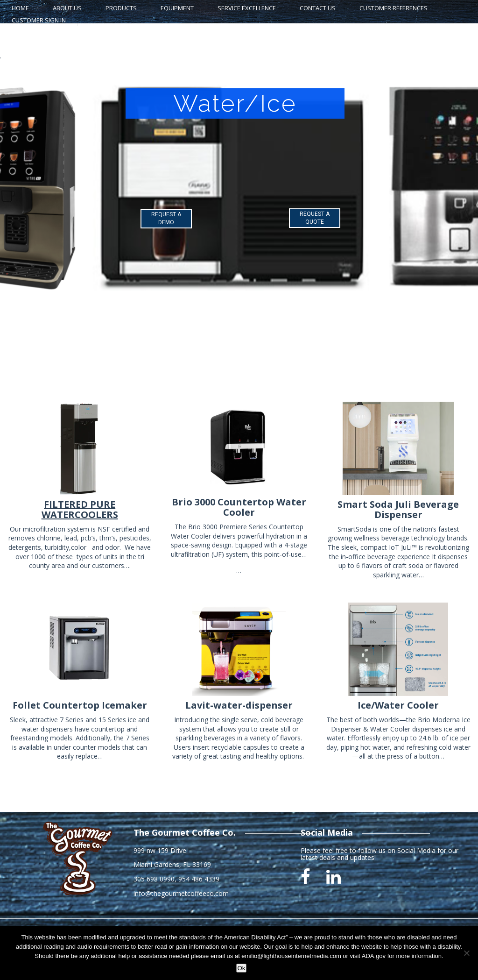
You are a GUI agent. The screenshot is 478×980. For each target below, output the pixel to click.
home (20, 8)
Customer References (394, 8)
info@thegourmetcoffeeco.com (181, 893)
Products (121, 8)
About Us (67, 8)
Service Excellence (247, 8)
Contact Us (318, 8)
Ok (241, 968)
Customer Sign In (39, 20)
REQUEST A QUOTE (315, 218)
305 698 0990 (154, 879)
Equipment (177, 8)
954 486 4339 (199, 879)
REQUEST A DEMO (166, 218)
